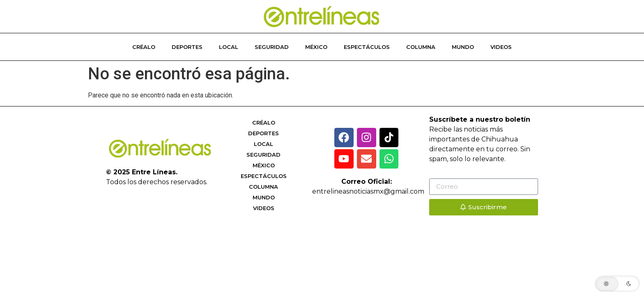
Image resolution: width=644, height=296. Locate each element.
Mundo (463, 47)
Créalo (144, 47)
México (316, 47)
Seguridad (272, 47)
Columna (421, 47)
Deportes (187, 47)
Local (229, 47)
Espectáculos (367, 47)
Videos (501, 47)
